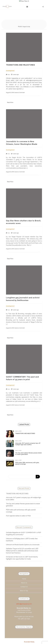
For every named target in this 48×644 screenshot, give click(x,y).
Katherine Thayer (12, 545)
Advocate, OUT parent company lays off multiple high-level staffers (28, 441)
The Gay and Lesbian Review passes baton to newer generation (29, 451)
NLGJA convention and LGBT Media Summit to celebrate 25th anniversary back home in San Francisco (22, 547)
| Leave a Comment (19, 89)
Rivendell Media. (29, 638)
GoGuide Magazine (12, 529)
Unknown (9, 535)
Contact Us (24, 584)
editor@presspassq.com (24, 601)
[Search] (24, 473)
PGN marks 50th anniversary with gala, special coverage (27, 461)
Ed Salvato (10, 553)
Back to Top (24, 588)
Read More (10, 99)
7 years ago (15, 71)
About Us (24, 580)
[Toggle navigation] (27, 3)
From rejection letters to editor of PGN (18, 512)
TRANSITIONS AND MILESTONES (20, 61)
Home (24, 576)
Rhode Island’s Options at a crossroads (27, 541)
